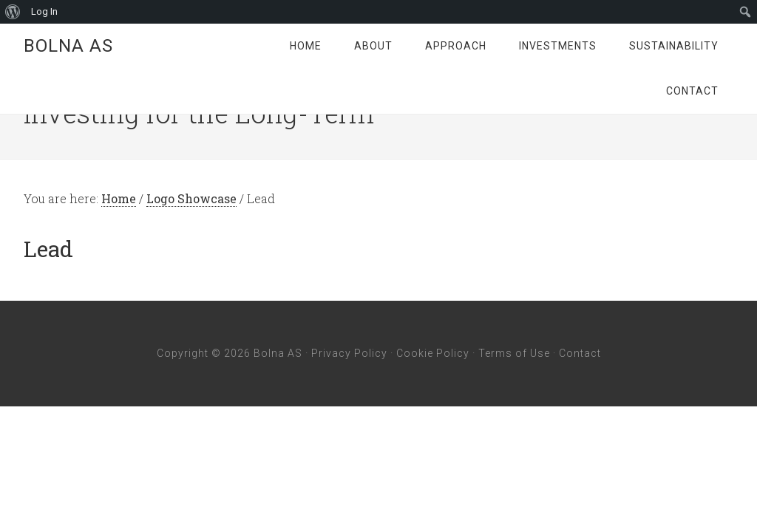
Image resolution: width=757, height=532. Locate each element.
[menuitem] (13, 12)
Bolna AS (68, 46)
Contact (580, 353)
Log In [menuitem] (44, 11)
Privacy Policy (349, 353)
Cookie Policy (433, 353)
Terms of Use (514, 353)
